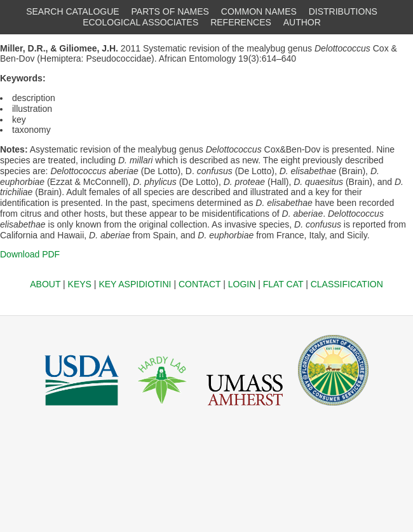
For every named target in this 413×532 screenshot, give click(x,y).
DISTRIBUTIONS (343, 11)
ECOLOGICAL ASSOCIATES (140, 22)
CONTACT (200, 284)
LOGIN (242, 284)
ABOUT (45, 284)
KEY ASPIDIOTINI (135, 284)
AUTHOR (302, 22)
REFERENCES (241, 22)
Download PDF (30, 254)
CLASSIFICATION (347, 284)
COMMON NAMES (259, 11)
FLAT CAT (283, 284)
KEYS (80, 284)
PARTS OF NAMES (170, 11)
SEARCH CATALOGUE (73, 11)
